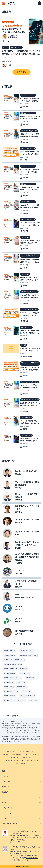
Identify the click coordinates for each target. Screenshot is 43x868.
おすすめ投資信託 (10, 673)
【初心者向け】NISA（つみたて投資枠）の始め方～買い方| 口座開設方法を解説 (30, 243)
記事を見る (21, 72)
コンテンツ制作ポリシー (26, 751)
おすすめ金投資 (22, 687)
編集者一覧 (26, 757)
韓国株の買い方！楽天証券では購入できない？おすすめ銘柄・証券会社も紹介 (30, 262)
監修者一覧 (15, 757)
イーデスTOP (7, 716)
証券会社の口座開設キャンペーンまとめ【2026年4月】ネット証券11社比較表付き (30, 154)
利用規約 (5, 754)
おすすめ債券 (30, 678)
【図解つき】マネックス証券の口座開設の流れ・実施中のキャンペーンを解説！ (30, 136)
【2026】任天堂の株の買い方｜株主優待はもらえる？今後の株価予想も (30, 423)
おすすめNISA (8, 682)
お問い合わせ (21, 764)
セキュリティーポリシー (30, 760)
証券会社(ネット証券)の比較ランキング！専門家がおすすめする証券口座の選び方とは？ (21, 54)
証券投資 (15, 716)
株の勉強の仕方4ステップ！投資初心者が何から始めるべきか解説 (30, 405)
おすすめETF (27, 691)
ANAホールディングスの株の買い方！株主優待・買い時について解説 (30, 441)
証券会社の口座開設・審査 (28, 655)
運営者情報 (10, 751)
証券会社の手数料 (10, 655)
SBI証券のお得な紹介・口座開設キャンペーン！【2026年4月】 (30, 190)
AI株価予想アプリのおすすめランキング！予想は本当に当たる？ (30, 370)
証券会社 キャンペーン (27, 651)
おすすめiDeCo (22, 682)
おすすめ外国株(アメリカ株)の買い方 (15, 669)
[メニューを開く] (40, 3)
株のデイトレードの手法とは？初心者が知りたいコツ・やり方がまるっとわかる (30, 388)
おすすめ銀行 (34, 700)
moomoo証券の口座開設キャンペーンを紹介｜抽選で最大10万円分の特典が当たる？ (30, 101)
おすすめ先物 (8, 687)
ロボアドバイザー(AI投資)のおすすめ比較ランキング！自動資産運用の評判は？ (30, 315)
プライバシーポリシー (10, 760)
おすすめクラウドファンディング (14, 700)
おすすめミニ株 (25, 673)
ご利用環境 (35, 754)
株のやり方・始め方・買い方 (13, 664)
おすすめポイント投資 (11, 691)
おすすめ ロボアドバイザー (12, 678)
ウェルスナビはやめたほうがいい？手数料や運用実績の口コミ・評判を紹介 (30, 297)
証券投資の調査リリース (27, 696)
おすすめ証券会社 (10, 651)
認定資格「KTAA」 (32, 858)
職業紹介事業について (20, 754)
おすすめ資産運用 (10, 696)
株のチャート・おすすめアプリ (14, 660)
